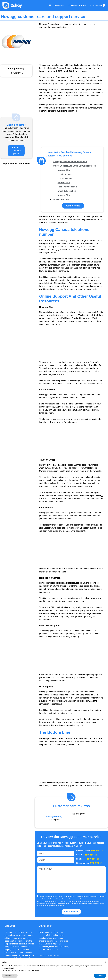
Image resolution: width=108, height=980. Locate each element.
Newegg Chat (64, 170)
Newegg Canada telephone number (70, 162)
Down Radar (59, 5)
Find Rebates (64, 183)
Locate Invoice (65, 174)
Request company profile (16, 150)
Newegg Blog (64, 195)
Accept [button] (100, 976)
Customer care (98, 5)
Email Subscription (67, 191)
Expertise (80, 855)
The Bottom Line (61, 199)
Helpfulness (81, 859)
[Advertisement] (71, 48)
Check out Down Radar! (49, 955)
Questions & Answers (77, 5)
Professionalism (83, 851)
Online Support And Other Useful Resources (74, 166)
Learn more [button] (10, 976)
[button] (105, 962)
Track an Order (65, 178)
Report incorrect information (16, 163)
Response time (83, 863)
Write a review (73, 206)
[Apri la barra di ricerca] (50, 5)
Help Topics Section (67, 187)
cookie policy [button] (11, 968)
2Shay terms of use (82, 896)
